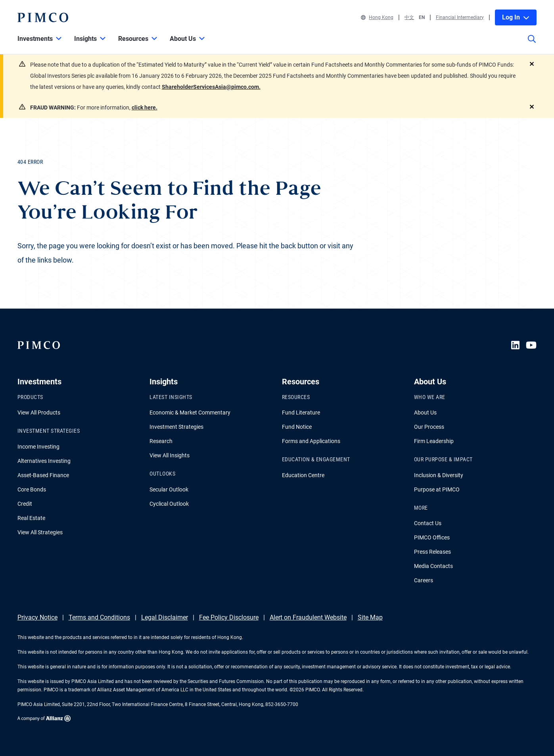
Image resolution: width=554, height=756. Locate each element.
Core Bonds (32, 489)
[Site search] (532, 44)
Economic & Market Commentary (190, 413)
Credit (25, 504)
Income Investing (38, 447)
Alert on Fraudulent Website (308, 617)
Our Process (429, 427)
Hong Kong (377, 17)
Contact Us (428, 523)
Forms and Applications (311, 441)
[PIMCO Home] (43, 17)
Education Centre (303, 475)
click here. (145, 107)
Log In (516, 17)
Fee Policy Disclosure (229, 617)
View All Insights (170, 455)
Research (161, 441)
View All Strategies (40, 532)
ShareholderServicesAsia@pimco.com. (211, 87)
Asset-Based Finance (43, 475)
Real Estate (31, 518)
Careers (424, 580)
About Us (425, 413)
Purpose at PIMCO (437, 489)
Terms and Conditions (99, 617)
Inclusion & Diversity (439, 475)
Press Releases (432, 552)
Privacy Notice (37, 617)
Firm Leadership (434, 441)
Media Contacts (433, 566)
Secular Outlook (169, 489)
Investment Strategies (176, 427)
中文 (409, 17)
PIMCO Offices (432, 537)
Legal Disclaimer (165, 617)
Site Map (370, 617)
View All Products (39, 413)
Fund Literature (301, 413)
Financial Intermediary (460, 17)
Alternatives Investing (44, 461)
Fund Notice (297, 427)
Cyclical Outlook (169, 504)
